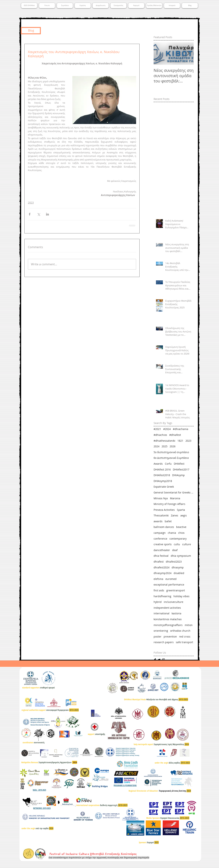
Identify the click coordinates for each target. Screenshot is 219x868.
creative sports (163, 544)
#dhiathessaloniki (164, 441)
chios (181, 533)
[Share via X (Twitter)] (39, 214)
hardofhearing (162, 596)
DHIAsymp (178, 475)
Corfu (168, 464)
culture (187, 544)
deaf (175, 550)
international (162, 613)
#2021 (157, 429)
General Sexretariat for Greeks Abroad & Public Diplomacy (174, 492)
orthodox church (180, 631)
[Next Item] (188, 54)
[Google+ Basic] (163, 660)
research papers (164, 642)
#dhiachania (181, 429)
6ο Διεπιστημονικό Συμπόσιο (171, 458)
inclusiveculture (174, 602)
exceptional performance (169, 585)
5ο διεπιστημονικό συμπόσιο (171, 452)
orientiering (161, 631)
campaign (160, 533)
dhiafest (159, 562)
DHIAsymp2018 (163, 481)
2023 (31, 203)
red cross (185, 637)
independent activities (167, 608)
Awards (158, 464)
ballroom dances (164, 527)
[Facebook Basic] (155, 660)
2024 (157, 446)
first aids (159, 590)
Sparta (181, 510)
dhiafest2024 (162, 567)
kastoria (176, 613)
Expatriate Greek (164, 487)
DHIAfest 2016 (162, 469)
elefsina (158, 579)
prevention (170, 637)
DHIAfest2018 (162, 475)
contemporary (178, 539)
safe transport (184, 642)
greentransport (176, 590)
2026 (173, 446)
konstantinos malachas (168, 619)
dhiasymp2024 (163, 573)
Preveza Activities (164, 510)
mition (189, 625)
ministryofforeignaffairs (168, 625)
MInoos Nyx (161, 498)
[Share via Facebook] (30, 214)
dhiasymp (178, 567)
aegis (184, 515)
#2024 (167, 429)
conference (160, 539)
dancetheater (162, 550)
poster (158, 637)
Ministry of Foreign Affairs (169, 504)
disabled (179, 573)
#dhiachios (160, 435)
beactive (181, 527)
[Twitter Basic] (159, 660)
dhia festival (161, 556)
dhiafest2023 (174, 562)
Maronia (175, 498)
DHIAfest (179, 464)
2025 (165, 446)
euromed (171, 579)
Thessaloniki (161, 515)
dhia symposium (181, 556)
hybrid (158, 602)
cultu (177, 544)
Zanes (175, 515)
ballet (168, 521)
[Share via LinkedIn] (47, 214)
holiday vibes (181, 596)
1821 (180, 441)
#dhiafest (175, 435)
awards (158, 521)
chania (172, 533)
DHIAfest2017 (181, 469)
